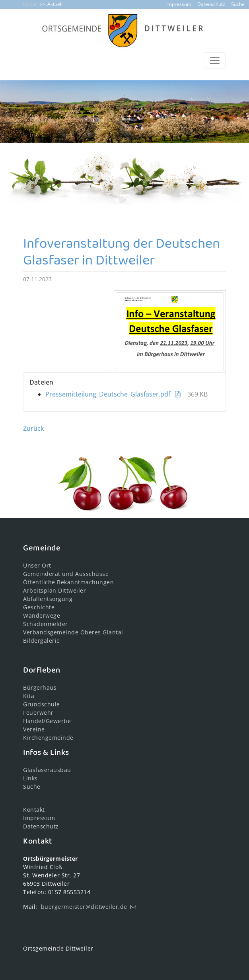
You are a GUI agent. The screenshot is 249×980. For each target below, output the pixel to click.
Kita (29, 696)
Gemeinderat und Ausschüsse (66, 574)
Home (30, 4)
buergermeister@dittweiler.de (84, 907)
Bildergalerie (42, 641)
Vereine (34, 729)
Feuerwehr (38, 713)
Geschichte (39, 607)
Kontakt (34, 810)
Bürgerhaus (40, 687)
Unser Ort (37, 565)
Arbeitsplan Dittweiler (54, 590)
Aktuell (55, 4)
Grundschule (42, 704)
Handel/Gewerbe (47, 721)
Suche (238, 4)
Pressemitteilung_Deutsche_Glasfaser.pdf (109, 394)
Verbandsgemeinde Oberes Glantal (73, 632)
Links (30, 778)
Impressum (179, 4)
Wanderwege (42, 615)
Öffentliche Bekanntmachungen (68, 582)
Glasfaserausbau (47, 770)
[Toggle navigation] (215, 60)
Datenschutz (211, 4)
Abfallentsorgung (48, 599)
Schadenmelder (46, 624)
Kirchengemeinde (48, 738)
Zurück (33, 428)
